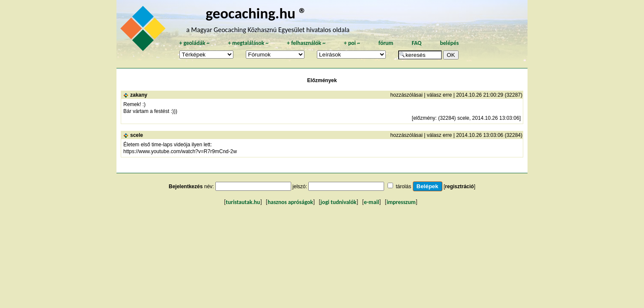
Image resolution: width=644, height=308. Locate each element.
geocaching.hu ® (256, 13)
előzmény (424, 118)
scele (137, 135)
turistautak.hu (243, 202)
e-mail (371, 202)
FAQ (416, 43)
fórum (386, 43)
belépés (449, 43)
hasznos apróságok (290, 202)
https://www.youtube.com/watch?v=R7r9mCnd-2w (180, 151)
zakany (139, 95)
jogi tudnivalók (339, 202)
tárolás (403, 187)
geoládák (194, 43)
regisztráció (459, 187)
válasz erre (440, 95)
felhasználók (306, 43)
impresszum (401, 202)
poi (352, 43)
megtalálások (248, 43)
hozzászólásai (407, 95)
